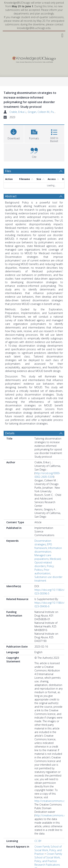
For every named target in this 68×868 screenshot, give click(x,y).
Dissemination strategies (43, 543)
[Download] (14, 133)
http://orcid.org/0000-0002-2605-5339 (47, 475)
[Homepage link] (34, 59)
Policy (50, 566)
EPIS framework (43, 546)
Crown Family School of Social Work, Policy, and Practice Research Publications (48, 859)
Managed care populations (43, 557)
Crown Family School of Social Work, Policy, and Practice (48, 850)
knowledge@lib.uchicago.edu (34, 28)
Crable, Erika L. (18, 112)
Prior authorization (42, 572)
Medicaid (55, 559)
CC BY (38, 841)
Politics (39, 570)
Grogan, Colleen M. (39, 112)
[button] (34, 133)
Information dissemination (48, 550)
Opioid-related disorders (43, 564)
